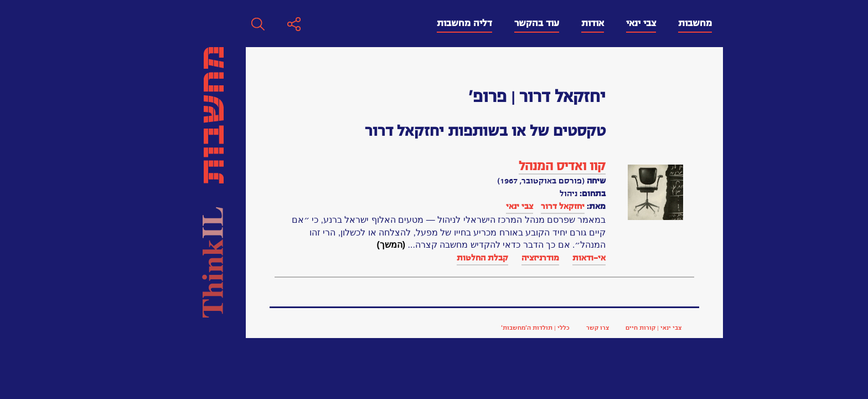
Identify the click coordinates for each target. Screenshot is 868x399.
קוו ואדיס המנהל (403, 166)
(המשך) (232, 245)
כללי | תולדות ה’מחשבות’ (376, 328)
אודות (434, 23)
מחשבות (536, 23)
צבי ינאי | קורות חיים (495, 328)
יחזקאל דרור (404, 206)
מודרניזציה (381, 258)
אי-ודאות (430, 258)
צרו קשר (439, 328)
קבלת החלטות (324, 258)
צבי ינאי (482, 23)
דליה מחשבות (306, 23)
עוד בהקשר (378, 23)
